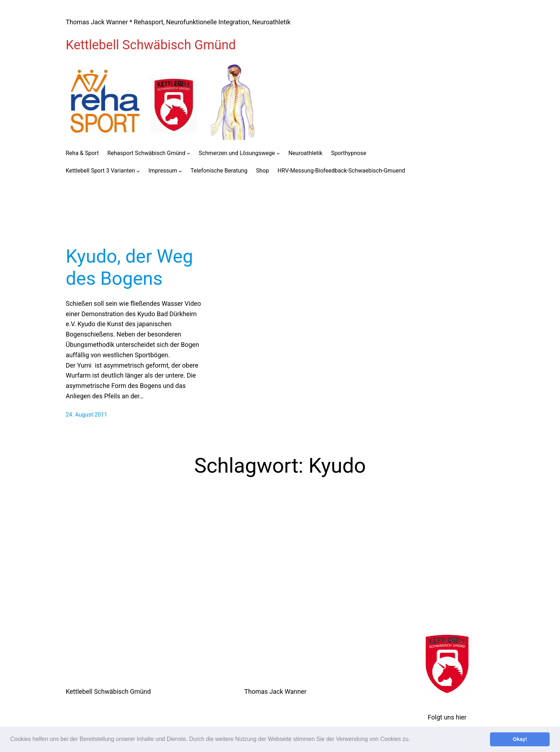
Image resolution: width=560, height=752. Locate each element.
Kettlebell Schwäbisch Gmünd (151, 45)
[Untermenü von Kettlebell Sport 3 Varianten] (138, 171)
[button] (413, 740)
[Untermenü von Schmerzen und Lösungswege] (278, 153)
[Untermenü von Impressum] (180, 171)
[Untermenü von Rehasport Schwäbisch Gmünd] (189, 153)
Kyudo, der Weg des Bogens (129, 267)
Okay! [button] (520, 739)
